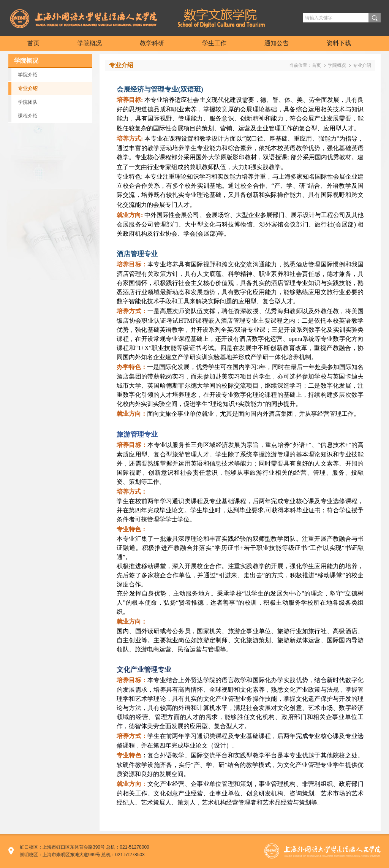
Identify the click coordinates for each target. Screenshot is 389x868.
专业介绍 (362, 65)
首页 (316, 65)
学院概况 (337, 65)
